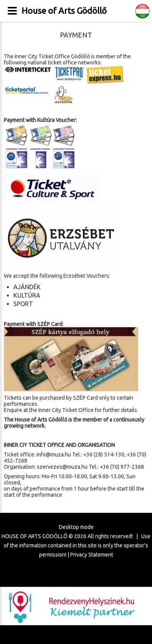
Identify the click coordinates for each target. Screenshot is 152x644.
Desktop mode (76, 527)
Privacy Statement (92, 555)
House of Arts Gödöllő (64, 11)
